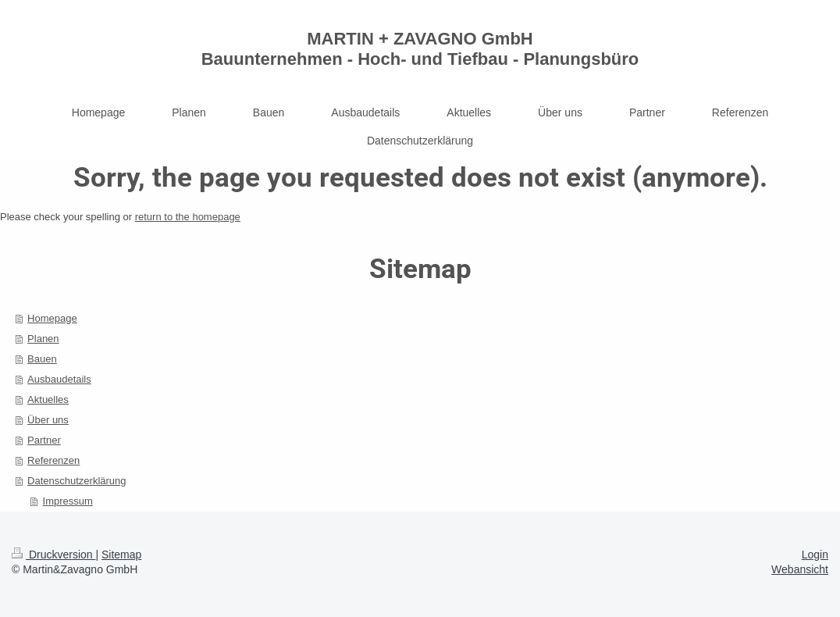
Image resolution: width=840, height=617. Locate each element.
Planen (43, 339)
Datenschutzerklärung (77, 481)
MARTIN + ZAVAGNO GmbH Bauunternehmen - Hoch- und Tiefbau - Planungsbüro (420, 49)
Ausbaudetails (59, 379)
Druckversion (53, 555)
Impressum (68, 501)
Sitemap (121, 555)
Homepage (52, 318)
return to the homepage (188, 217)
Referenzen (53, 460)
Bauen (42, 359)
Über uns (48, 420)
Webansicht (800, 569)
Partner (44, 440)
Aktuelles (48, 399)
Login (815, 555)
